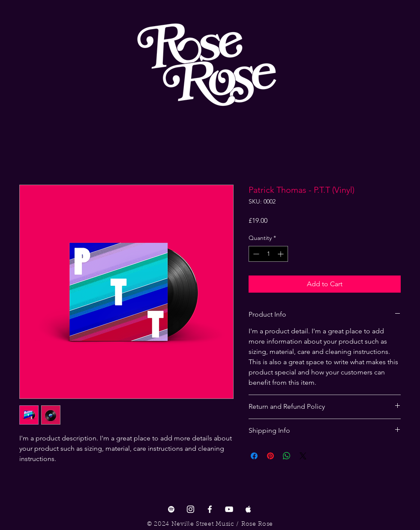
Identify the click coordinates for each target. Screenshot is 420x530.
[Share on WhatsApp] (287, 456)
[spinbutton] (268, 254)
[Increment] (281, 254)
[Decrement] (255, 254)
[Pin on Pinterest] (270, 456)
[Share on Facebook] (254, 456)
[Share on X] (303, 456)
